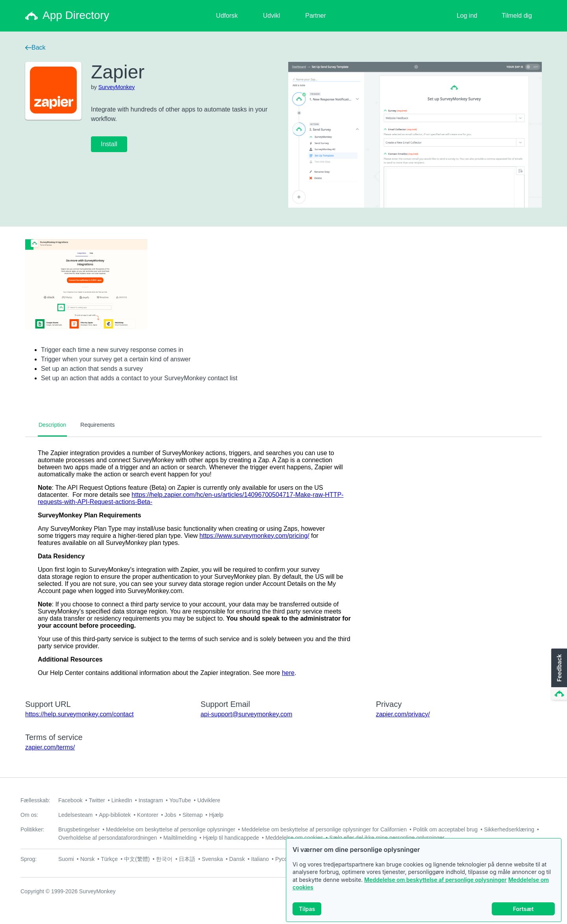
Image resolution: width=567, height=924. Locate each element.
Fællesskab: (35, 800)
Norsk (88, 859)
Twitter (97, 800)
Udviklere (209, 800)
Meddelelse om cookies (294, 838)
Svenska (212, 859)
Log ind (467, 16)
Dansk (237, 859)
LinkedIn (122, 800)
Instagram (151, 800)
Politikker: (32, 829)
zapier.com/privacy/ (403, 714)
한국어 (164, 859)
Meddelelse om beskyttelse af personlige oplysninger (435, 881)
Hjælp (216, 815)
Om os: (29, 815)
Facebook (70, 800)
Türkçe (109, 859)
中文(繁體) (137, 859)
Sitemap (192, 815)
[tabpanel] (283, 563)
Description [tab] (52, 425)
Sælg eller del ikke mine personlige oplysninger (387, 838)
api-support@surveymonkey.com (246, 714)
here (288, 673)
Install (109, 144)
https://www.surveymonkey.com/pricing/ (255, 536)
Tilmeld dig (517, 16)
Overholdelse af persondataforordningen (108, 838)
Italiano (260, 859)
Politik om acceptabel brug (445, 829)
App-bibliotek (115, 815)
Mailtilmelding (180, 838)
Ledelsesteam (75, 815)
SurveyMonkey (117, 87)
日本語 (187, 859)
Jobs (170, 815)
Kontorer (148, 815)
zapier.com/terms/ (50, 747)
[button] (558, 675)
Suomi (66, 859)
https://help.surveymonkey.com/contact (79, 714)
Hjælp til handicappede (231, 838)
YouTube (180, 800)
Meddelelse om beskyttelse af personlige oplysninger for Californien (324, 829)
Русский (285, 859)
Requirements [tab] (97, 425)
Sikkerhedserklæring (509, 829)
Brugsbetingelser (79, 829)
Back (35, 47)
